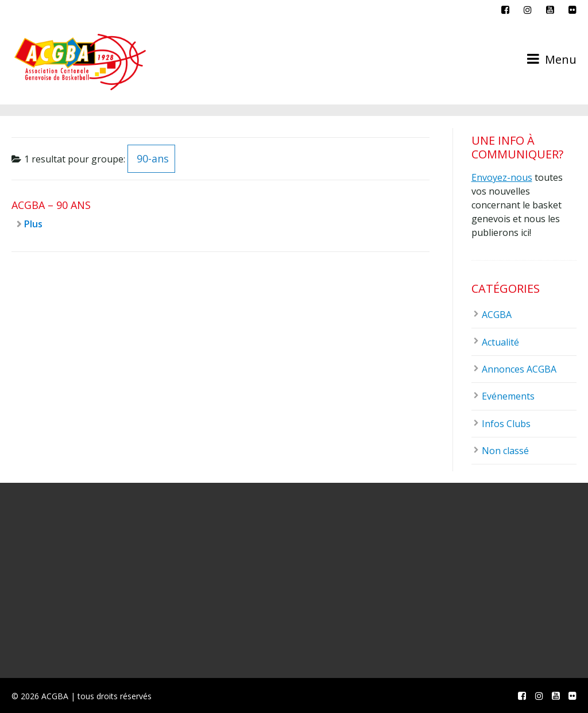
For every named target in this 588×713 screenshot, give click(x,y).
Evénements (508, 396)
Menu (552, 59)
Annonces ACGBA (519, 369)
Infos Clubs (506, 424)
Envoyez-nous (502, 177)
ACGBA (497, 315)
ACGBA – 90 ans (51, 205)
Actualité (500, 342)
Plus (33, 224)
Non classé (505, 451)
